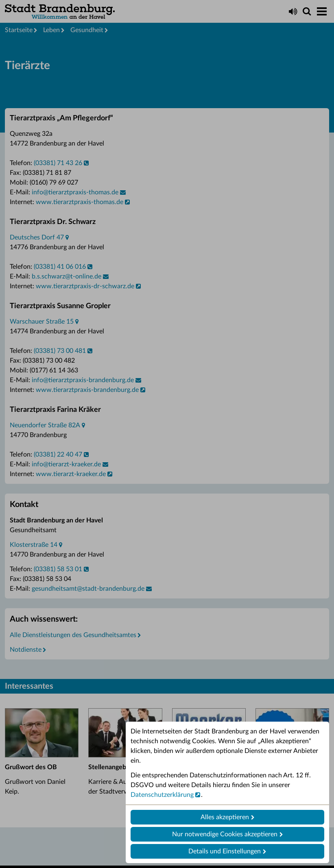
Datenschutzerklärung (162, 795)
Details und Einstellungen (225, 851)
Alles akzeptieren (225, 817)
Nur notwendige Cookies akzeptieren (225, 834)
